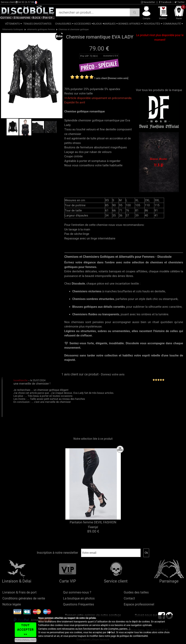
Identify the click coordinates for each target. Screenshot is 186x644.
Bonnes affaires (129, 24)
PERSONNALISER (26, 640)
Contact (129, 598)
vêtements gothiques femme (41, 29)
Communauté (172, 24)
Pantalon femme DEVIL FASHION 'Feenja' (93, 525)
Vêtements (12, 24)
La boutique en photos (79, 598)
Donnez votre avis (113, 374)
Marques (109, 24)
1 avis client (100, 78)
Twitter (180, 2)
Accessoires (83, 24)
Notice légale (12, 604)
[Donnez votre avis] (118, 78)
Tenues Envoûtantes (37, 24)
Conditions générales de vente (24, 598)
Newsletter (148, 2)
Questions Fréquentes (79, 604)
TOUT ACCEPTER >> (25, 630)
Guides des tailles (136, 592)
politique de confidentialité (134, 636)
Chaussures (63, 24)
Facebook (165, 2)
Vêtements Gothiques (13, 29)
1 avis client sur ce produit (80, 374)
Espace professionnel (139, 604)
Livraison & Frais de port (19, 592)
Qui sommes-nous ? (77, 592)
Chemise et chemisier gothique (74, 29)
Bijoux (97, 24)
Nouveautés (152, 24)
